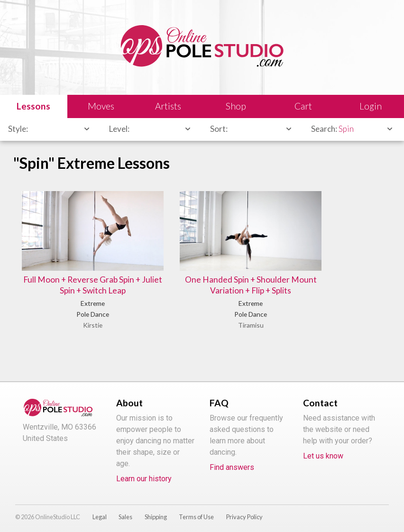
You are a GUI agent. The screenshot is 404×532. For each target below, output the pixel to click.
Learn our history (144, 472)
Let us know (323, 450)
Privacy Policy (244, 511)
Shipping (156, 511)
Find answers (232, 461)
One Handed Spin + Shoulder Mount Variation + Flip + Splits (202, 267)
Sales (125, 511)
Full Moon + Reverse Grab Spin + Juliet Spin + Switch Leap (76, 272)
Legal (100, 511)
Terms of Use (196, 511)
